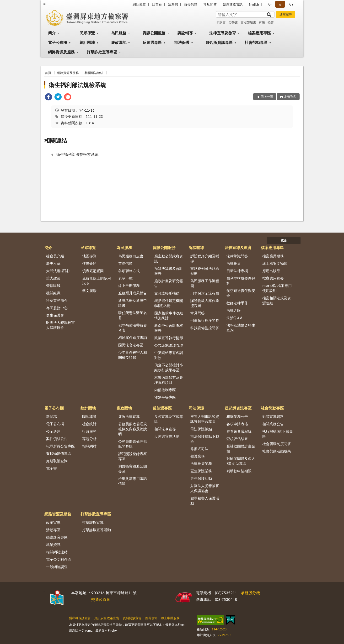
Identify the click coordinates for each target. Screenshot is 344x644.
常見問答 (210, 4)
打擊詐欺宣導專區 (102, 52)
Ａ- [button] (269, 4)
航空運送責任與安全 (241, 293)
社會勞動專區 (256, 42)
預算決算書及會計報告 (169, 271)
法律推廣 (234, 263)
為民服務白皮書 (131, 256)
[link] (48, 97)
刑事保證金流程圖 (205, 293)
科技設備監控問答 (205, 328)
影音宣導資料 (273, 416)
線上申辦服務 (129, 286)
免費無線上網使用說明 (97, 281)
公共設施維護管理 (169, 345)
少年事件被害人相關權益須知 (133, 355)
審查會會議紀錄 (239, 431)
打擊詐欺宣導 (93, 522)
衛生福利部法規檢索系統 (77, 154)
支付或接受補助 (167, 293)
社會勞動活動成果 (277, 451)
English (254, 4)
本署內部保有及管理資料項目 (169, 380)
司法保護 (182, 42)
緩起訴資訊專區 (219, 42)
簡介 (52, 33)
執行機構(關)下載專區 (278, 434)
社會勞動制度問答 (277, 444)
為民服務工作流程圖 (205, 283)
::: (44, 4)
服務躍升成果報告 (133, 293)
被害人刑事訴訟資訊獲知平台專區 (205, 419)
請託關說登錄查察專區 (133, 456)
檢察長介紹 (55, 256)
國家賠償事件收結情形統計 (169, 315)
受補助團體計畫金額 (241, 449)
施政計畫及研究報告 (169, 283)
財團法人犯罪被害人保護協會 (60, 325)
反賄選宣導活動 (167, 436)
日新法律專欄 (237, 271)
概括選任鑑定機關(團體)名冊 (169, 303)
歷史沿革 (53, 263)
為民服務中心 (57, 308)
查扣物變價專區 (59, 453)
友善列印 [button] (290, 97)
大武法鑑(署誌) (58, 271)
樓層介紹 (89, 263)
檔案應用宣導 (273, 278)
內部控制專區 (165, 390)
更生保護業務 (201, 471)
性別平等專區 (165, 397)
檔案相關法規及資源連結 (277, 300)
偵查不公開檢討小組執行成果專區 (169, 367)
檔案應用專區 (259, 33)
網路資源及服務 (61, 52)
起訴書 (221, 22)
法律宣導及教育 (223, 33)
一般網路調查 (57, 567)
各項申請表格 (237, 424)
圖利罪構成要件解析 (241, 281)
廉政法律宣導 (129, 416)
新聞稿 (51, 416)
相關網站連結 (94, 73)
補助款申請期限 (239, 471)
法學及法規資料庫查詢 (241, 328)
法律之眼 (234, 310)
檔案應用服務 (273, 256)
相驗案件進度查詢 (133, 338)
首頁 (48, 73)
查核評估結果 (237, 439)
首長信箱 (191, 4)
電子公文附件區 (59, 559)
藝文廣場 (89, 291)
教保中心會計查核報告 (169, 328)
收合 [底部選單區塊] (284, 240)
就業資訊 (53, 545)
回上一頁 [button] (267, 97)
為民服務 (119, 33)
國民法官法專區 (131, 345)
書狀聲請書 (248, 22)
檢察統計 (89, 424)
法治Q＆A (234, 318)
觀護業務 (198, 456)
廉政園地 (119, 42)
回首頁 (157, 4)
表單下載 (125, 278)
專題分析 (89, 439)
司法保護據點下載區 (205, 439)
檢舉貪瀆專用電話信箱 (133, 481)
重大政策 (53, 278)
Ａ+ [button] (291, 4)
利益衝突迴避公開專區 (133, 469)
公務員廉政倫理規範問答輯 (133, 444)
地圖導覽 (89, 256)
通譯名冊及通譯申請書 (133, 303)
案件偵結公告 (57, 439)
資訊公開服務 (154, 33)
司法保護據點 (201, 429)
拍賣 (271, 22)
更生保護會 (55, 315)
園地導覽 (89, 416)
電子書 (51, 468)
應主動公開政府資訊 (169, 258)
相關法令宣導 (165, 429)
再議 (262, 22)
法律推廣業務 (201, 463)
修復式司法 (199, 449)
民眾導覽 (87, 33)
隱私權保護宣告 (80, 618)
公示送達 (53, 431)
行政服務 (89, 431)
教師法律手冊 (237, 303)
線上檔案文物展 (275, 263)
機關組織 (53, 293)
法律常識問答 (237, 256)
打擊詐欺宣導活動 (97, 530)
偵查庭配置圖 (93, 271)
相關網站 (89, 446)
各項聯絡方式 (129, 271)
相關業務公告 (237, 416)
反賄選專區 (152, 42)
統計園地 (87, 42)
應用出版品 (271, 271)
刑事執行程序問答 (205, 320)
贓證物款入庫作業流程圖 (205, 303)
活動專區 (53, 530)
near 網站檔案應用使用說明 (277, 288)
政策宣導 (53, 522)
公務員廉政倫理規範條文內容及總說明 (133, 429)
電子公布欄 (58, 42)
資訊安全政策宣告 (107, 618)
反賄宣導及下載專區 (169, 419)
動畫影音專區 (57, 537)
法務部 (173, 4)
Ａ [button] (280, 4)
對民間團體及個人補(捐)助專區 (241, 461)
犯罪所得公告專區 (60, 446)
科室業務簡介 (57, 300)
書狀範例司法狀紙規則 (205, 271)
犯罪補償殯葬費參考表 (133, 328)
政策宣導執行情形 (169, 338)
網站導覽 (139, 4)
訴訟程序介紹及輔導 (205, 258)
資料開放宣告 (132, 618)
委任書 (233, 22)
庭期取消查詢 (57, 461)
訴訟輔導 (185, 33)
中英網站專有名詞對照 (169, 355)
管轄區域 (53, 286)
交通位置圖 (101, 599)
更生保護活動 (201, 478)
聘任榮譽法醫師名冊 (133, 315)
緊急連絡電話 (233, 4)
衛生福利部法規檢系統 (77, 85)
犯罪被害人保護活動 (205, 501)
